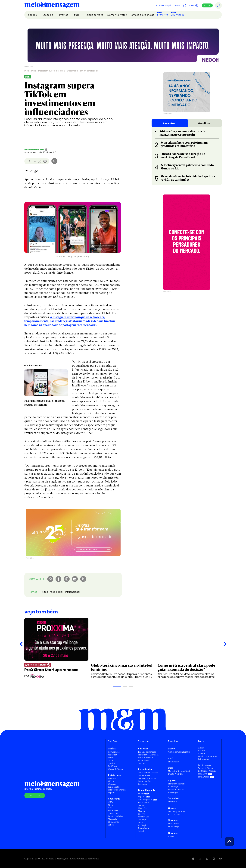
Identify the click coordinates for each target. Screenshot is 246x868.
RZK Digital (143, 825)
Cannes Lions (114, 813)
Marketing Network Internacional (177, 813)
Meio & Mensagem (34, 149)
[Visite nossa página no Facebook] (193, 859)
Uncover (142, 814)
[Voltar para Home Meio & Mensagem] (52, 5)
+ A (34, 161)
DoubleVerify (144, 828)
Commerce (143, 784)
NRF (110, 808)
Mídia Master (174, 762)
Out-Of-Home (144, 776)
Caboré (111, 825)
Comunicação (114, 752)
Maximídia (112, 819)
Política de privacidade (208, 756)
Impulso (142, 796)
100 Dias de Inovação (147, 752)
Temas (33, 592)
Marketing (112, 755)
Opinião (111, 763)
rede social (56, 592)
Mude (141, 822)
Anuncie (202, 753)
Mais (77, 15)
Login (194, 5)
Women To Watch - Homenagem (176, 791)
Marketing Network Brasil (179, 771)
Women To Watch (115, 769)
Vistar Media (143, 802)
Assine (207, 5)
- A (29, 161)
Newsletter (163, 5)
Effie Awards (178, 15)
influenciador (73, 592)
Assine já (35, 795)
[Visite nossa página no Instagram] (207, 859)
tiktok (45, 592)
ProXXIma (163, 15)
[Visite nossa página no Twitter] (200, 859)
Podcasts (112, 778)
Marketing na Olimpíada (148, 755)
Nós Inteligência (145, 799)
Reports (111, 793)
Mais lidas (204, 123)
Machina (142, 805)
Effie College (173, 827)
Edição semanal (95, 15)
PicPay (141, 793)
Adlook (141, 831)
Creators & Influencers (148, 773)
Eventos (64, 15)
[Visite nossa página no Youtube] (221, 859)
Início (27, 71)
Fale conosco (204, 759)
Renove (201, 751)
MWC (110, 805)
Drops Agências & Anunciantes (146, 759)
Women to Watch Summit (179, 752)
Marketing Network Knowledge (177, 785)
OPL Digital (143, 820)
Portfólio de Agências (142, 15)
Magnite (142, 811)
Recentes (169, 123)
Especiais (48, 15)
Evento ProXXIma (116, 816)
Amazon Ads (143, 817)
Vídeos (111, 781)
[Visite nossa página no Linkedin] (214, 859)
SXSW (111, 802)
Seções (33, 15)
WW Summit (113, 811)
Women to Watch (117, 15)
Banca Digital (114, 787)
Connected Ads (145, 781)
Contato (180, 5)
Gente (111, 760)
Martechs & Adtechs (147, 778)
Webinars (112, 784)
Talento (141, 763)
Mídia (34, 71)
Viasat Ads (143, 808)
